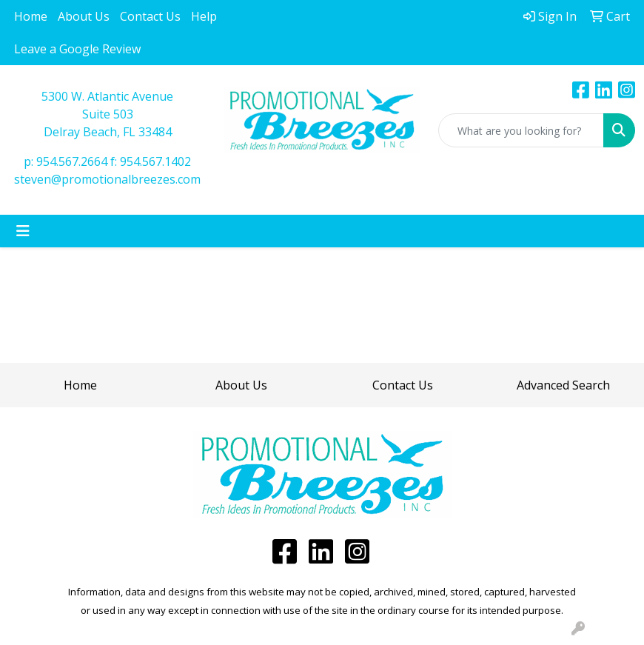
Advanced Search (563, 385)
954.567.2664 (72, 161)
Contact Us (150, 16)
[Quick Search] (521, 130)
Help (204, 16)
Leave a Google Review (77, 49)
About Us (84, 16)
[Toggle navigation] (23, 231)
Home (31, 16)
